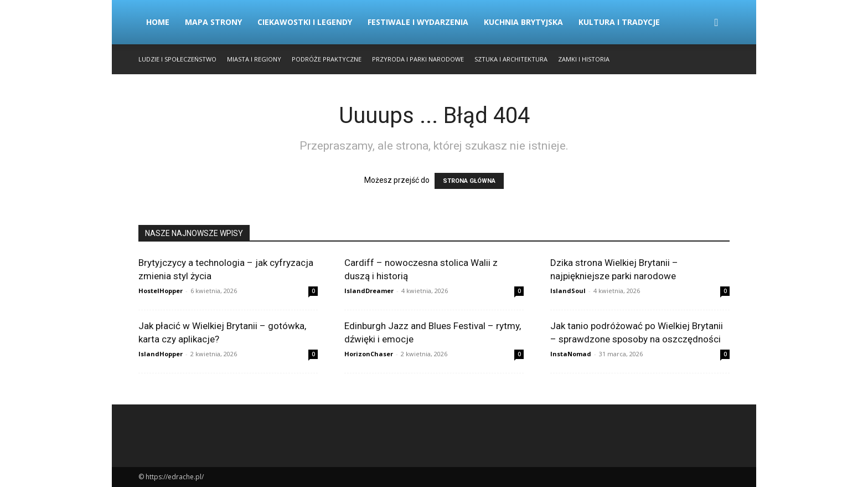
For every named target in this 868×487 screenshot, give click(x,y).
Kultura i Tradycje (619, 22)
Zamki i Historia (584, 59)
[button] (716, 23)
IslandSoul (568, 291)
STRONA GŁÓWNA (469, 181)
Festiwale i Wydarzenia (418, 22)
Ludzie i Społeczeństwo (177, 59)
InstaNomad (571, 354)
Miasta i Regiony (254, 59)
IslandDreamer (369, 291)
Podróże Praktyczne (327, 59)
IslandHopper (161, 354)
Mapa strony (213, 22)
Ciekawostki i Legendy (305, 22)
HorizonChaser (369, 354)
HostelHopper (161, 291)
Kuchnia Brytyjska (523, 22)
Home (158, 22)
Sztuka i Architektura (511, 59)
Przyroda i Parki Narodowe (418, 59)
